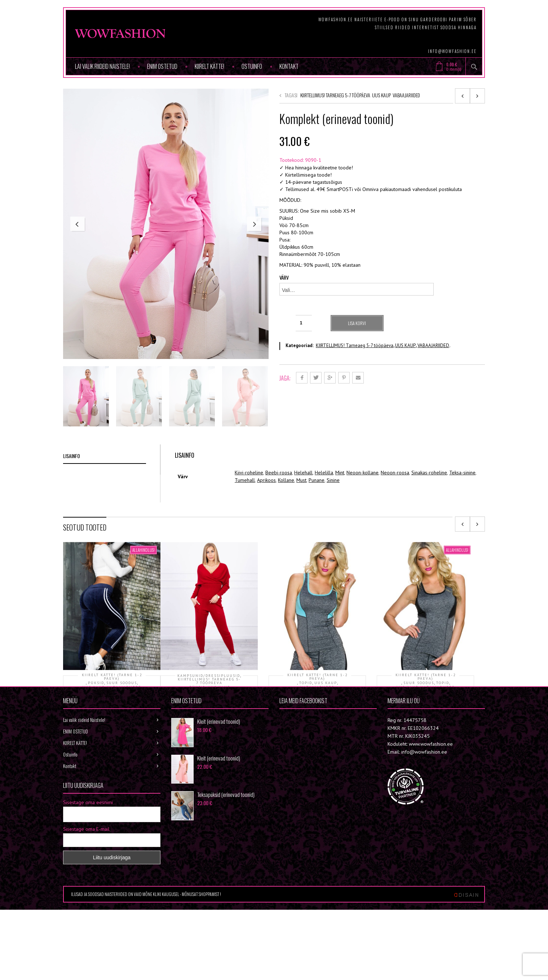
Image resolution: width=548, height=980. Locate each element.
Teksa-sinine (462, 510)
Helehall (303, 510)
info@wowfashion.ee (452, 51)
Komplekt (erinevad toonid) (209, 741)
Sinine (333, 518)
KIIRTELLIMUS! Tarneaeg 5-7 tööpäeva (335, 95)
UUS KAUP (381, 95)
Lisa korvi (358, 323)
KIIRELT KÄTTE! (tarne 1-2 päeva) (112, 715)
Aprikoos (266, 518)
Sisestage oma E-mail (86, 914)
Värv (284, 278)
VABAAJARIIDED (406, 95)
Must (301, 518)
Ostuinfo (252, 66)
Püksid (112, 736)
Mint (340, 510)
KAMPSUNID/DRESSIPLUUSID (209, 714)
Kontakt (289, 66)
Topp (317, 736)
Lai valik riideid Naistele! (102, 66)
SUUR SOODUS (122, 721)
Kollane (286, 518)
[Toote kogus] (304, 323)
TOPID (306, 721)
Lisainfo (72, 494)
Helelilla (324, 510)
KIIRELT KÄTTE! (209, 66)
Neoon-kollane (363, 510)
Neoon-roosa (395, 510)
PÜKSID (96, 721)
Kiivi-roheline (249, 510)
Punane (317, 518)
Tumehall (245, 518)
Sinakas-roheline (429, 510)
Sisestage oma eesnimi (88, 888)
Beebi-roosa (279, 510)
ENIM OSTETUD (162, 66)
